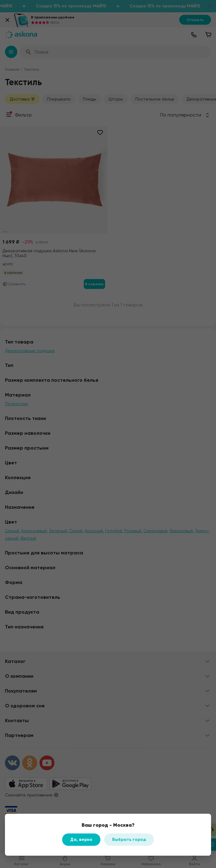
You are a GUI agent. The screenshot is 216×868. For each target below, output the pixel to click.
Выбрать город (129, 839)
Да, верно (81, 839)
